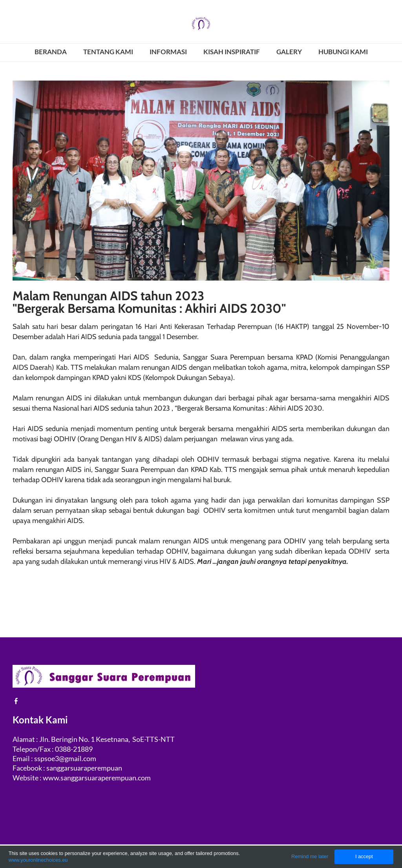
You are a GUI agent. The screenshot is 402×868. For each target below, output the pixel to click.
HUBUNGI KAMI (343, 52)
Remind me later (310, 856)
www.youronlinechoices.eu (38, 860)
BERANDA (51, 52)
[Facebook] (16, 701)
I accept (364, 856)
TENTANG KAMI (108, 52)
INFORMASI (168, 52)
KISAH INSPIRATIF (232, 52)
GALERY (289, 52)
